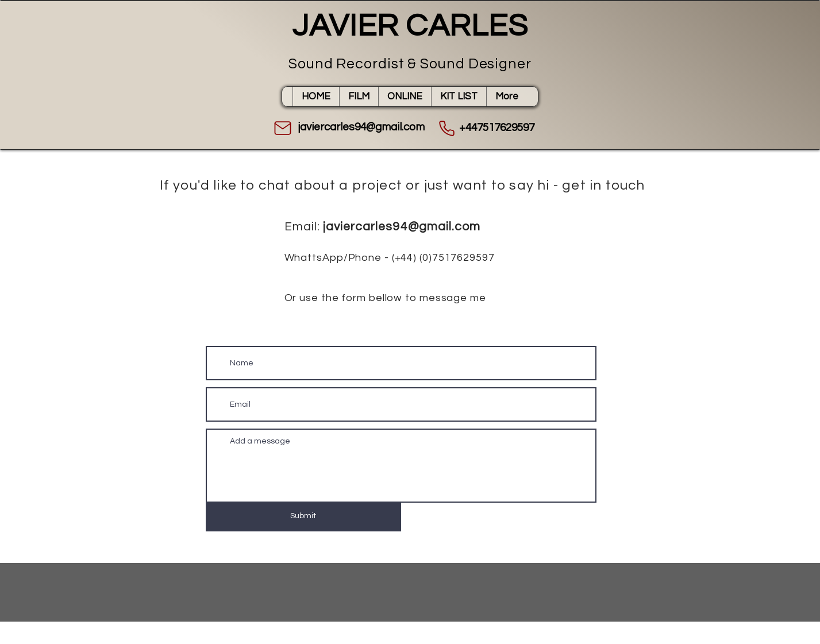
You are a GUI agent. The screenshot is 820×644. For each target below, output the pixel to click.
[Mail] (283, 128)
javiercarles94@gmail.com (402, 227)
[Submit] (303, 516)
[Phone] (447, 128)
